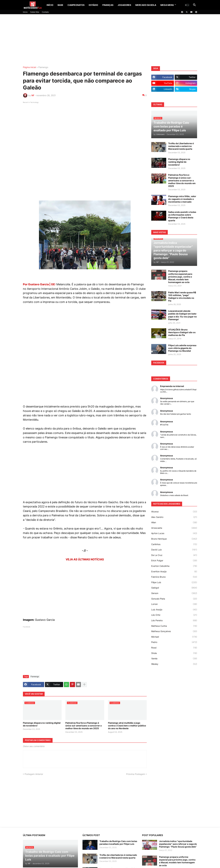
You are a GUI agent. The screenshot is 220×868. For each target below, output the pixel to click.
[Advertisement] (110, 40)
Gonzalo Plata (174, 599)
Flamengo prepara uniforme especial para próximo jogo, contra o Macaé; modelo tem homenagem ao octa (180, 277)
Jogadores (124, 5)
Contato (45, 12)
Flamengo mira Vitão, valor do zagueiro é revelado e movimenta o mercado (182, 199)
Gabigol (174, 588)
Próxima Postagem (136, 774)
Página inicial (29, 67)
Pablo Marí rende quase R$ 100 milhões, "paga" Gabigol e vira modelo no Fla (182, 297)
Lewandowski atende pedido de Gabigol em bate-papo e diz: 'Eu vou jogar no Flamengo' (183, 315)
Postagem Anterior (34, 774)
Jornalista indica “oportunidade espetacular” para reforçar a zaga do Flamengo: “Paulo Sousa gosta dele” (178, 844)
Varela (174, 659)
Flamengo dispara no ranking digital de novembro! (42, 724)
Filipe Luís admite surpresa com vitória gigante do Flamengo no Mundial (182, 348)
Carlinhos (174, 544)
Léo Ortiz (174, 615)
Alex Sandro (174, 517)
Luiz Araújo (174, 610)
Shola (174, 653)
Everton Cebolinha (174, 566)
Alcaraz (174, 512)
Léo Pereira (174, 620)
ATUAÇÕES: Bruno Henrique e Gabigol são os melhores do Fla (182, 332)
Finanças (108, 5)
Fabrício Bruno (174, 577)
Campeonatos (76, 5)
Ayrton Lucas (174, 533)
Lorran (174, 604)
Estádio (93, 5)
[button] (187, 5)
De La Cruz (174, 555)
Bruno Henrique (174, 539)
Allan (174, 522)
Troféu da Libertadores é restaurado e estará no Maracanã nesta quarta (181, 146)
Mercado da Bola (146, 5)
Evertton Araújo (174, 572)
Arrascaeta (174, 528)
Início (50, 5)
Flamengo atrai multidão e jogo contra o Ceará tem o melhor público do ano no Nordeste (127, 726)
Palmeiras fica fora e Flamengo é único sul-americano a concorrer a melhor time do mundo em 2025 (83, 726)
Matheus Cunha (174, 626)
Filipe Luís (174, 582)
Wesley (174, 664)
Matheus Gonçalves (174, 631)
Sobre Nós (35, 12)
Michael (174, 637)
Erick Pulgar (174, 561)
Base (60, 5)
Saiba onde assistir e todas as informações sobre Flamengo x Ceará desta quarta (182, 216)
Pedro (174, 642)
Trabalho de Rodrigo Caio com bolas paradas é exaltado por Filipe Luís (118, 843)
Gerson (174, 593)
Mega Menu (167, 5)
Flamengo (43, 67)
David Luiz (174, 550)
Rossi (174, 648)
